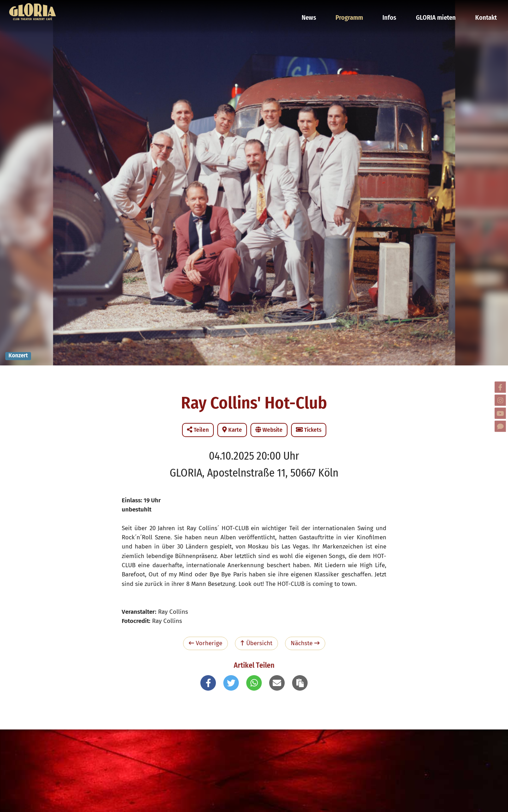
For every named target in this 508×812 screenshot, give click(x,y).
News (317, 9)
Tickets (309, 430)
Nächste (305, 643)
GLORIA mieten (438, 9)
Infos (394, 9)
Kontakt (485, 9)
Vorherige (205, 643)
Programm (356, 9)
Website (269, 430)
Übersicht (256, 643)
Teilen (198, 430)
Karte (232, 430)
